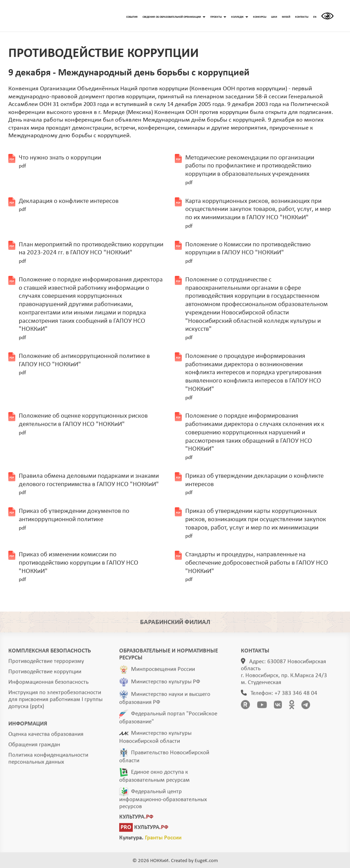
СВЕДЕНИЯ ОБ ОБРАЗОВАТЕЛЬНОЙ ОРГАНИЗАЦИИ (174, 17)
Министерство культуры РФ (166, 684)
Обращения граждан (34, 747)
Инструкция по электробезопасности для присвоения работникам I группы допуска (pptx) (55, 702)
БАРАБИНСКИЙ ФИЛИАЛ (175, 623)
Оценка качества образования (46, 736)
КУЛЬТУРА (136, 819)
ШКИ (274, 17)
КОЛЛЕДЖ (240, 17)
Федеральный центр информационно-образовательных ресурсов (163, 801)
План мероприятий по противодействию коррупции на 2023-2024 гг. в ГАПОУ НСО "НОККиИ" (91, 253)
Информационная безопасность (48, 684)
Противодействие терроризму (46, 664)
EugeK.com (206, 861)
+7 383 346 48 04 (296, 695)
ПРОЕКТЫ (218, 17)
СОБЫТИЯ (132, 17)
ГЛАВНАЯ (51, 16)
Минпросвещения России (163, 672)
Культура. (150, 840)
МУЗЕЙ (286, 17)
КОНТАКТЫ (302, 17)
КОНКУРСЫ (260, 17)
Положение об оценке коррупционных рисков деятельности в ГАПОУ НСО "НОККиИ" (83, 424)
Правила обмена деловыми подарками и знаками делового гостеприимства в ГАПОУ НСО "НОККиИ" (89, 484)
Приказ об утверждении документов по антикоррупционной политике (74, 519)
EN (315, 17)
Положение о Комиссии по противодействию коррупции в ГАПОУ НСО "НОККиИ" (248, 253)
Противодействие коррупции (45, 674)
